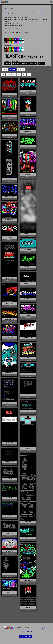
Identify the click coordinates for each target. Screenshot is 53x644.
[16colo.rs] (5, 2)
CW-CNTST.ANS (9, 179)
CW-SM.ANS (10, 403)
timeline (21, 69)
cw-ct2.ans (28, 113)
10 (23, 48)
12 (5, 42)
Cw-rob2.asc (10, 479)
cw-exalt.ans (9, 516)
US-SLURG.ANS (9, 116)
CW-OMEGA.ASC (9, 462)
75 (5, 48)
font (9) (8, 64)
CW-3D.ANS (28, 449)
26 (23, 42)
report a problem (26, 636)
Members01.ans (28, 580)
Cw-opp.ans (9, 593)
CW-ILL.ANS (28, 374)
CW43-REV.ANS (9, 197)
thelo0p (15, 12)
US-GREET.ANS (28, 299)
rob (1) (42, 64)
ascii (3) (33, 64)
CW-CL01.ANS (10, 443)
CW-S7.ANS (28, 146)
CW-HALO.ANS (28, 395)
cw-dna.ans (9, 533)
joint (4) (24, 64)
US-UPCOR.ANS (9, 220)
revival (6, 14)
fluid (31, 12)
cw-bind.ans (28, 538)
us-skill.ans (28, 91)
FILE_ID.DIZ (10, 237)
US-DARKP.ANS (28, 358)
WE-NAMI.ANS (28, 234)
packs (5, 69)
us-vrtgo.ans (9, 94)
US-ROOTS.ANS (9, 135)
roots (26, 12)
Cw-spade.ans (9, 574)
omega (20, 14)
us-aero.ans (10, 498)
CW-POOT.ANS (28, 338)
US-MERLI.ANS (9, 373)
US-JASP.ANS (10, 337)
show (28, 188)
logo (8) (16, 64)
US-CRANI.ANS (9, 319)
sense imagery (38, 12)
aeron (21, 12)
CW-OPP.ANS (28, 250)
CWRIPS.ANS (28, 522)
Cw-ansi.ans (28, 284)
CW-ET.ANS (28, 411)
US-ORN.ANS (28, 267)
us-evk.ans (28, 174)
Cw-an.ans (28, 607)
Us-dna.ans (9, 551)
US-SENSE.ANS (28, 131)
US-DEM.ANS (28, 315)
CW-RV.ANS (10, 304)
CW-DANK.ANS (10, 278)
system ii (13, 14)
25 (23, 39)
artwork (13, 69)
